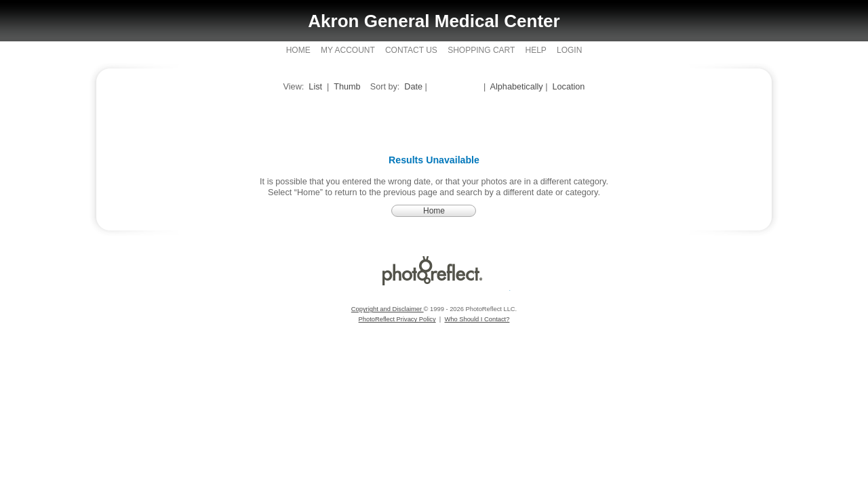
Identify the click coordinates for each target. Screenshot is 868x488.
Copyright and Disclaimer (388, 309)
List (315, 87)
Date (413, 87)
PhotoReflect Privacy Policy (397, 319)
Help (535, 50)
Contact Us (411, 50)
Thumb (347, 87)
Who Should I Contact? (477, 319)
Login (569, 50)
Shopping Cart (481, 50)
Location (569, 87)
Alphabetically (517, 87)
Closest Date (456, 87)
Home (298, 50)
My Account (348, 50)
